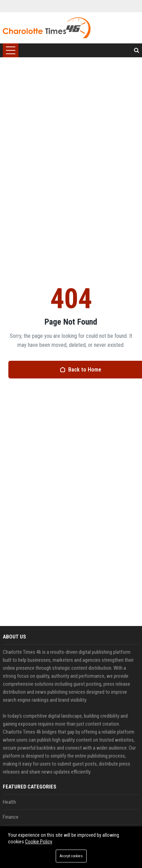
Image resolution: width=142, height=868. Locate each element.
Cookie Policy (39, 842)
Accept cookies (71, 856)
